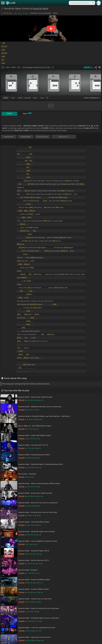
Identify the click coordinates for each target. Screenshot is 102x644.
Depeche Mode (41, 9)
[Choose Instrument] (47, 98)
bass (42, 98)
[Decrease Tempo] (3, 67)
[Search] (93, 3)
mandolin (28, 98)
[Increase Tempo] (19, 67)
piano (13, 98)
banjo (35, 98)
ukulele (20, 98)
